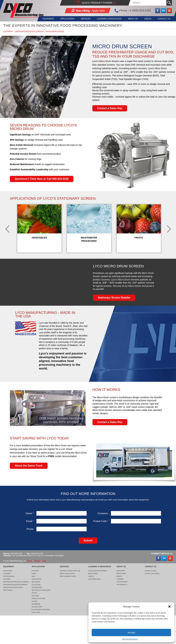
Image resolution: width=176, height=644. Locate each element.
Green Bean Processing (13, 587)
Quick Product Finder (97, 3)
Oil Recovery (37, 607)
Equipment (45, 19)
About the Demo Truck (29, 466)
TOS (44, 561)
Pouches (35, 571)
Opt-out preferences (130, 639)
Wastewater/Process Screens (29, 32)
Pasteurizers (9, 576)
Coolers (7, 579)
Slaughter (36, 585)
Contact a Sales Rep (110, 108)
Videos (147, 19)
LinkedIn (164, 11)
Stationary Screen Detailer (114, 298)
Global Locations (152, 574)
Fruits (34, 593)
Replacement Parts (68, 576)
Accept (131, 632)
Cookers (7, 574)
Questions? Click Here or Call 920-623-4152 (42, 179)
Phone (30, 529)
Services (84, 19)
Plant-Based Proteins (41, 610)
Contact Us (164, 19)
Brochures (93, 574)
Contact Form (151, 571)
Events (119, 576)
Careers (120, 579)
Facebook (158, 11)
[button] (169, 606)
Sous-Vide (36, 612)
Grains (34, 601)
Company (103, 513)
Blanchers (8, 571)
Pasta (34, 574)
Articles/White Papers (97, 571)
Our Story (121, 571)
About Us (132, 19)
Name (30, 513)
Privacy (37, 561)
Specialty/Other (38, 598)
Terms (30, 561)
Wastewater (37, 587)
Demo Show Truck (67, 574)
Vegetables (36, 579)
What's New (121, 574)
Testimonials (122, 585)
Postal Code (101, 521)
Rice (33, 576)
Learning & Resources (108, 19)
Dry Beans (36, 582)
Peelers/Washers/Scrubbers (15, 585)
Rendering (36, 604)
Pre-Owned (8, 590)
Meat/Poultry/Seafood (41, 590)
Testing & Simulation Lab (70, 571)
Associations (122, 582)
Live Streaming (94, 579)
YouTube (169, 11)
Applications (65, 19)
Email (30, 521)
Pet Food (35, 596)
